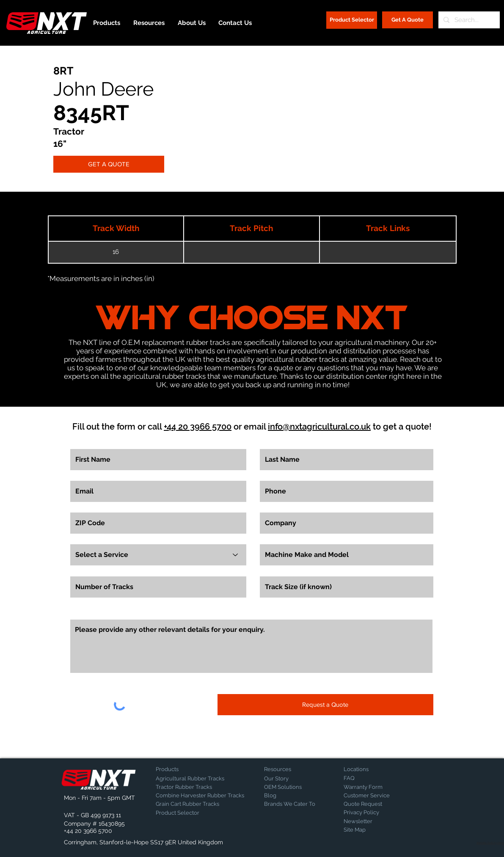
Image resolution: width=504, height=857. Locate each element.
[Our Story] (286, 779)
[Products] (185, 769)
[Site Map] (365, 830)
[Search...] (468, 20)
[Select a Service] (158, 555)
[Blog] (285, 796)
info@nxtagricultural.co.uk (319, 427)
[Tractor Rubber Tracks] (185, 787)
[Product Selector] (352, 20)
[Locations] (366, 769)
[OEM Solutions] (286, 787)
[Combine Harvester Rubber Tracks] (200, 796)
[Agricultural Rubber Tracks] (190, 779)
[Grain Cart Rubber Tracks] (190, 804)
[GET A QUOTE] (109, 164)
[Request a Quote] (325, 705)
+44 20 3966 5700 (198, 427)
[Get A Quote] (408, 20)
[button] (86, 798)
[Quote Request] (373, 804)
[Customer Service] (373, 796)
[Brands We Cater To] (290, 804)
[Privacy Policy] (365, 813)
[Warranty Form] (365, 787)
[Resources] (294, 769)
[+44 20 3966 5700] (88, 831)
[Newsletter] (365, 821)
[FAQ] (373, 778)
